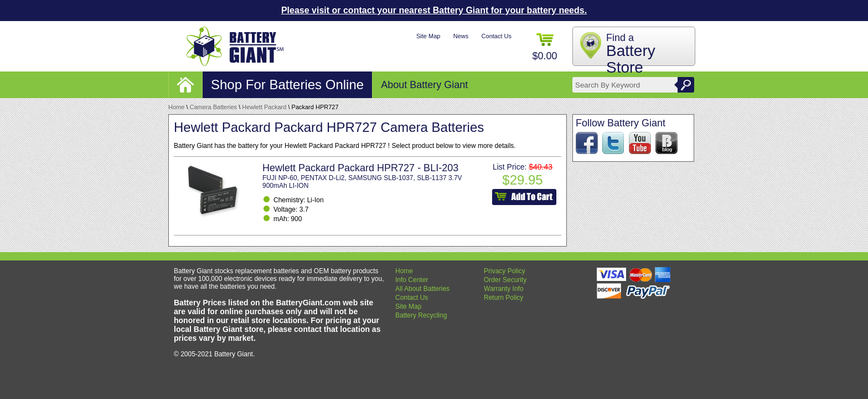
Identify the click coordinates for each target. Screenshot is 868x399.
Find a (631, 54)
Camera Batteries (214, 107)
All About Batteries (422, 289)
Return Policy (503, 298)
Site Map (428, 36)
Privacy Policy (505, 271)
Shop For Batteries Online (287, 85)
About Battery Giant (424, 85)
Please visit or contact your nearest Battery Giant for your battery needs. (434, 10)
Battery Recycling (421, 315)
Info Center (412, 280)
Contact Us (497, 36)
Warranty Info (504, 289)
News (461, 36)
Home (176, 107)
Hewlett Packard (264, 107)
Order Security (505, 280)
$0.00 (544, 47)
